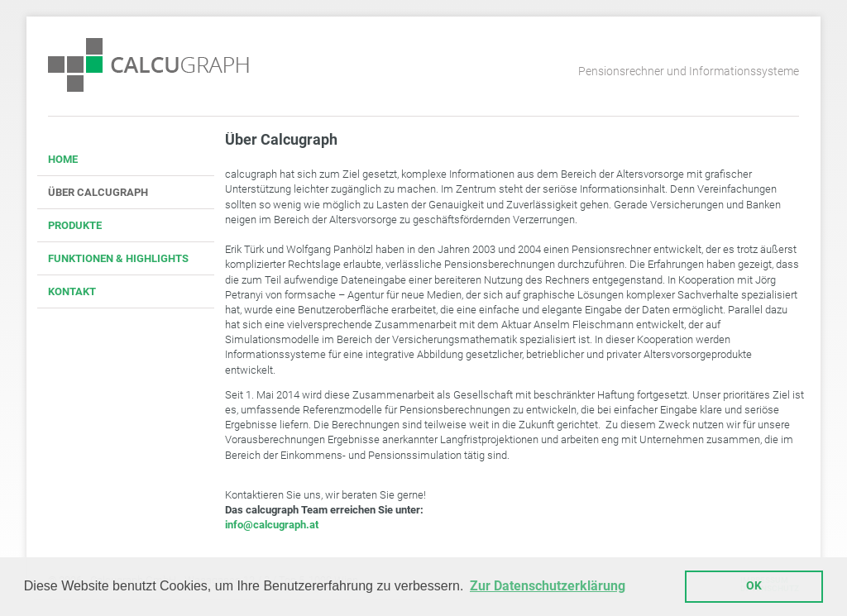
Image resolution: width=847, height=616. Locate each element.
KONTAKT (72, 291)
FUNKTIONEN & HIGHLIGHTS (118, 258)
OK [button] (754, 586)
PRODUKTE (75, 225)
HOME (63, 159)
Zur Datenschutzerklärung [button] (548, 586)
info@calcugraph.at (272, 525)
